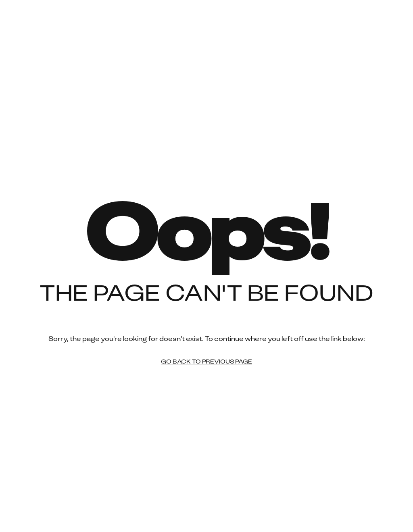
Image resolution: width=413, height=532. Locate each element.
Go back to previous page (206, 362)
